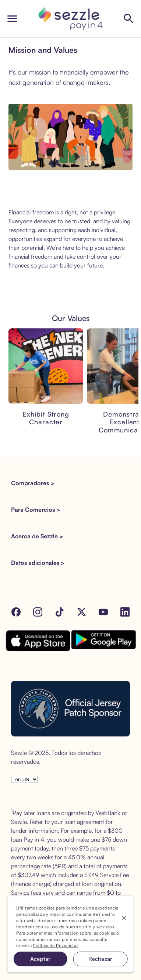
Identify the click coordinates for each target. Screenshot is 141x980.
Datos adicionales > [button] (38, 563)
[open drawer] (12, 19)
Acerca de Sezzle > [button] (37, 536)
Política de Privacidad (55, 946)
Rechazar (100, 959)
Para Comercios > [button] (36, 510)
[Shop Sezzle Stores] (129, 19)
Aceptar (40, 959)
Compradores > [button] (33, 483)
